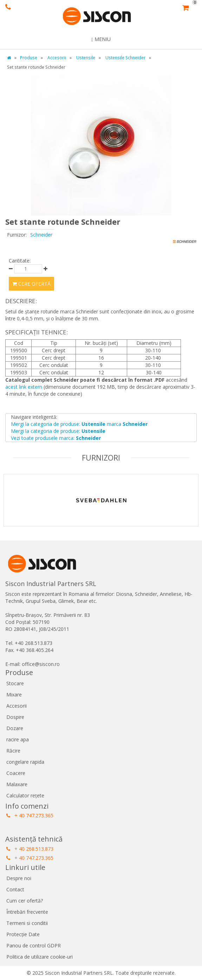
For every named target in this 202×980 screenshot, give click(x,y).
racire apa (18, 739)
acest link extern (24, 387)
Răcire (13, 751)
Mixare (14, 695)
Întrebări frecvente (27, 912)
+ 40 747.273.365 (30, 815)
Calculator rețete (25, 795)
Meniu (101, 39)
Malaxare (17, 784)
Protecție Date (23, 934)
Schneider (41, 235)
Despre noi (19, 878)
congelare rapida (25, 762)
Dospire (15, 717)
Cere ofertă (31, 284)
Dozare (15, 728)
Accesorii (17, 706)
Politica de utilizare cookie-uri (40, 957)
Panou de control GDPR (34, 945)
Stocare (15, 683)
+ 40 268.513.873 (30, 849)
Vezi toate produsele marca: (56, 438)
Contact (15, 889)
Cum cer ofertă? (25, 901)
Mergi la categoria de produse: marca (79, 424)
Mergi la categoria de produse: (58, 431)
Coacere (16, 773)
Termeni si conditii (27, 923)
